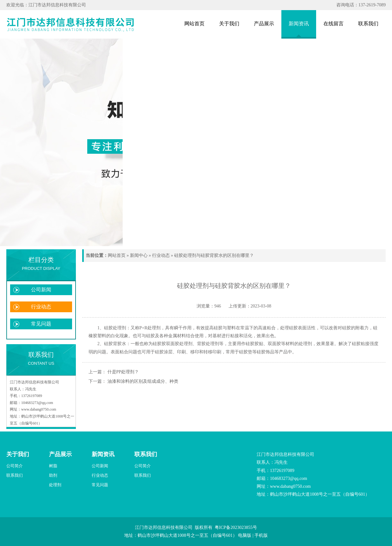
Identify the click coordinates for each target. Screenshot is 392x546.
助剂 (53, 475)
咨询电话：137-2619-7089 (361, 5)
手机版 (261, 535)
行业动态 (41, 307)
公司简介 (15, 466)
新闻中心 (139, 255)
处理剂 (55, 485)
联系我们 (368, 24)
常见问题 (41, 324)
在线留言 (334, 24)
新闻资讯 (299, 24)
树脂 (53, 466)
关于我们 (229, 24)
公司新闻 (41, 290)
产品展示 (264, 24)
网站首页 (194, 24)
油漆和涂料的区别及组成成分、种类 (143, 381)
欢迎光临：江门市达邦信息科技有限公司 (46, 5)
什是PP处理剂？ (123, 372)
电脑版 (245, 535)
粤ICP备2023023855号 (236, 527)
